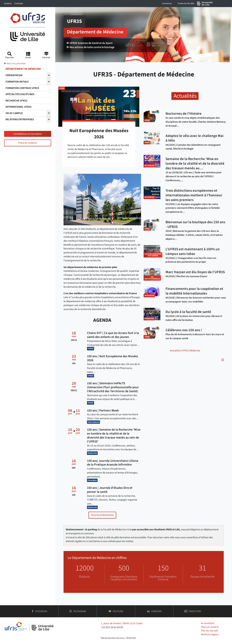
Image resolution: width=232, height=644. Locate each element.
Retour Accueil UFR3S (16, 64)
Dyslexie (8, 3)
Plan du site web (209, 631)
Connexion (167, 3)
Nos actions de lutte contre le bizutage (90, 48)
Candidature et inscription (28, 134)
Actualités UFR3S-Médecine (185, 351)
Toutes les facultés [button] (186, 3)
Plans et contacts (28, 143)
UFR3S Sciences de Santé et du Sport (89, 43)
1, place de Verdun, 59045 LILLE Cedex (122, 623)
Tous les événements (102, 515)
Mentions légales (210, 634)
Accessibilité (208, 623)
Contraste (19, 3)
